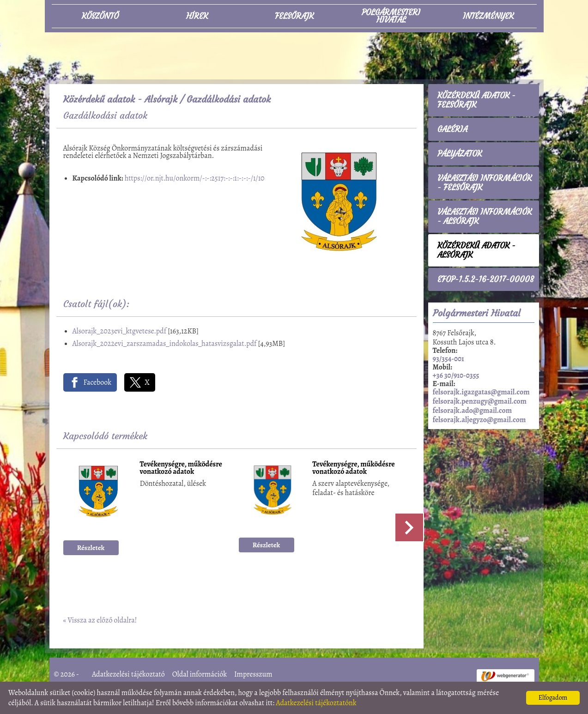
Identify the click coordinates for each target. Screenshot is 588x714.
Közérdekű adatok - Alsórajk (120, 99)
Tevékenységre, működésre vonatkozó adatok (181, 469)
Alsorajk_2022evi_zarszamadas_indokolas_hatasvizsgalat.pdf (165, 344)
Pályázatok (460, 154)
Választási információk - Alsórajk (485, 217)
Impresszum (253, 674)
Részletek (91, 548)
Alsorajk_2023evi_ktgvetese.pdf (119, 331)
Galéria (452, 129)
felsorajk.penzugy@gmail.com (480, 401)
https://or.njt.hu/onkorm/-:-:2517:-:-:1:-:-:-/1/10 (195, 178)
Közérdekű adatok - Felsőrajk (476, 100)
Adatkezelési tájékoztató (128, 674)
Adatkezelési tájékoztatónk (316, 703)
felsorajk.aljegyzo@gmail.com (479, 420)
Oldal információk (200, 674)
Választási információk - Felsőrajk (485, 183)
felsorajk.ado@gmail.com (473, 411)
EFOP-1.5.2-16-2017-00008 (486, 279)
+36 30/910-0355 (456, 375)
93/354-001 (449, 359)
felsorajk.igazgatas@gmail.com (481, 392)
